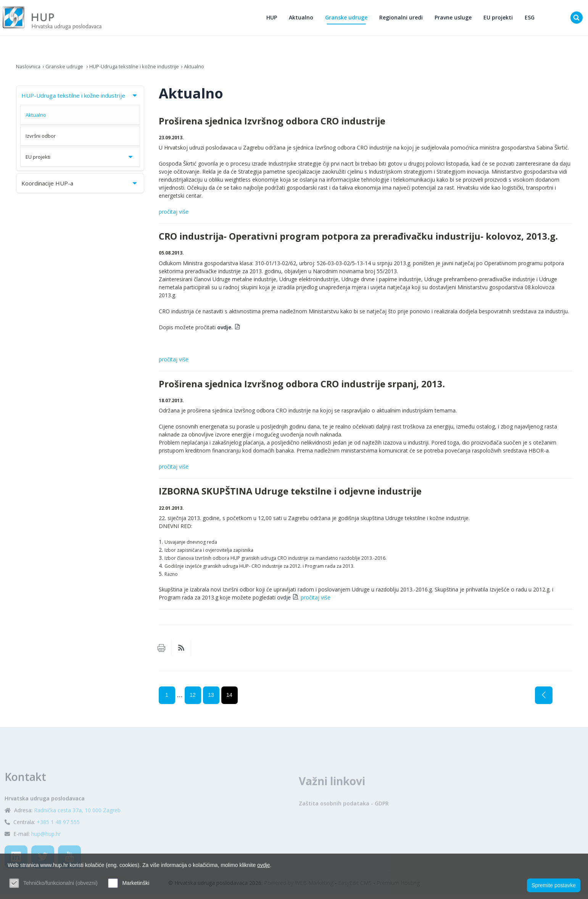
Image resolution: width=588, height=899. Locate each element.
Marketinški (136, 883)
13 (211, 699)
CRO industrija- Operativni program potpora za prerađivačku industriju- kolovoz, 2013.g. (358, 240)
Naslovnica (30, 70)
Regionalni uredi (403, 19)
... (180, 699)
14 (229, 699)
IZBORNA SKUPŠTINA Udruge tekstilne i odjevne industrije (290, 495)
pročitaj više (174, 215)
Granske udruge (349, 19)
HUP (274, 19)
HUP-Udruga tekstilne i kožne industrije (142, 70)
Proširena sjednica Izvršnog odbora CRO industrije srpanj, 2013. (302, 387)
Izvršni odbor (41, 139)
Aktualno (303, 19)
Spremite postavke (554, 884)
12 (193, 699)
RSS (181, 652)
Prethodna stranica (544, 699)
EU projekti (500, 19)
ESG (532, 19)
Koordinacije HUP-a (80, 187)
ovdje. (225, 331)
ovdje (284, 601)
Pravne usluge (455, 19)
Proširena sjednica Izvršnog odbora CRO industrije (272, 124)
